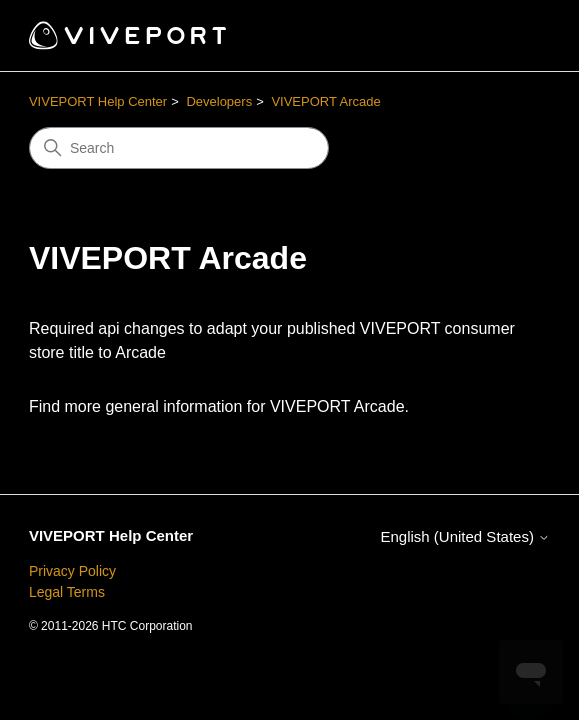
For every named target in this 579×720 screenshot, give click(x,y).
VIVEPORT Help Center (98, 101)
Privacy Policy (72, 571)
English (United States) (465, 536)
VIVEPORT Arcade (325, 101)
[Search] (179, 148)
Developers (219, 101)
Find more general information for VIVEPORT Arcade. (219, 406)
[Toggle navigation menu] (514, 36)
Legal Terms (67, 592)
